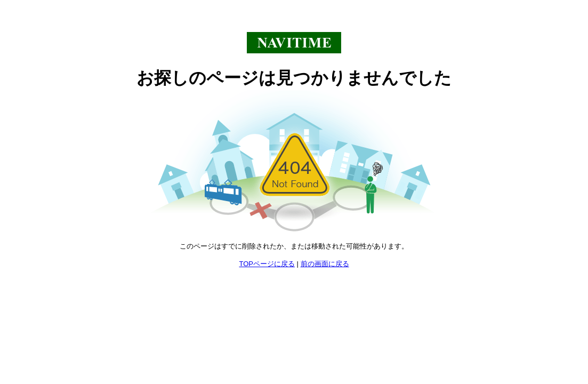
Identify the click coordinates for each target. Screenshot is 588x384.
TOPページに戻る (267, 264)
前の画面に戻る (325, 264)
